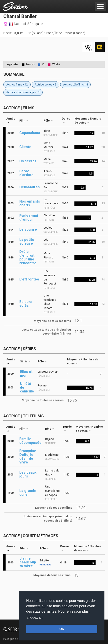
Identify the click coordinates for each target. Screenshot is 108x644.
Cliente (25, 147)
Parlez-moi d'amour (29, 217)
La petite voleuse (27, 242)
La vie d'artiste (26, 173)
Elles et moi (26, 374)
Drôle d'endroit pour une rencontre (28, 257)
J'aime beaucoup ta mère (28, 562)
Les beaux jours (28, 474)
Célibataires (30, 187)
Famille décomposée (30, 441)
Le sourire (28, 229)
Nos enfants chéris (30, 203)
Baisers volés (26, 304)
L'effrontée (29, 279)
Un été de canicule (27, 387)
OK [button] (62, 629)
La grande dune (28, 493)
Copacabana (30, 133)
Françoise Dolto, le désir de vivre (28, 457)
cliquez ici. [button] (35, 617)
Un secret (28, 161)
